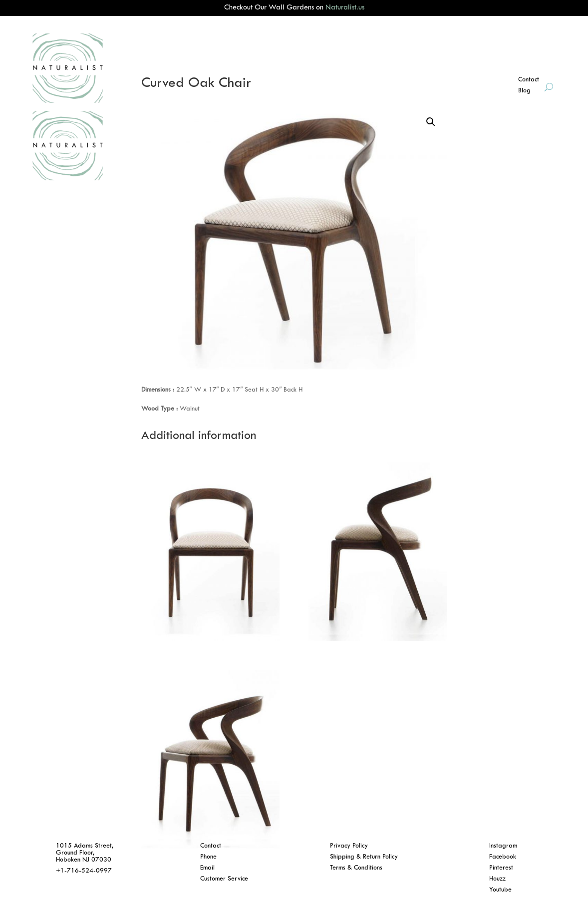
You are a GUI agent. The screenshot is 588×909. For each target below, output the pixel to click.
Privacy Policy (349, 846)
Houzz (497, 879)
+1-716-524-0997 (84, 871)
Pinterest (501, 868)
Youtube (500, 890)
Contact (211, 846)
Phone (208, 857)
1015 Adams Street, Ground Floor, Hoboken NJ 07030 (85, 853)
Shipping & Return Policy (364, 857)
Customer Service (224, 879)
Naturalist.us (345, 8)
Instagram (503, 846)
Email (207, 868)
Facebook (503, 857)
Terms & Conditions (356, 868)
